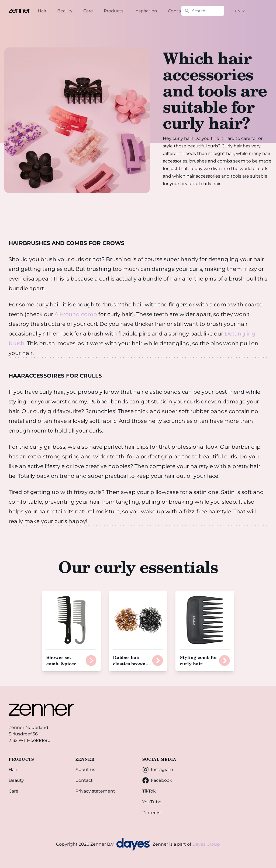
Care (13, 791)
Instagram (158, 770)
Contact (84, 780)
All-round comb (76, 314)
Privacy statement (95, 791)
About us (85, 770)
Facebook (157, 780)
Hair (13, 770)
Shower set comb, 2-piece (61, 660)
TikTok (149, 791)
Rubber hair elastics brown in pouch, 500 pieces (131, 667)
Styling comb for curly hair (199, 660)
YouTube (152, 802)
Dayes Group (206, 844)
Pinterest (152, 813)
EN (240, 11)
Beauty (16, 780)
